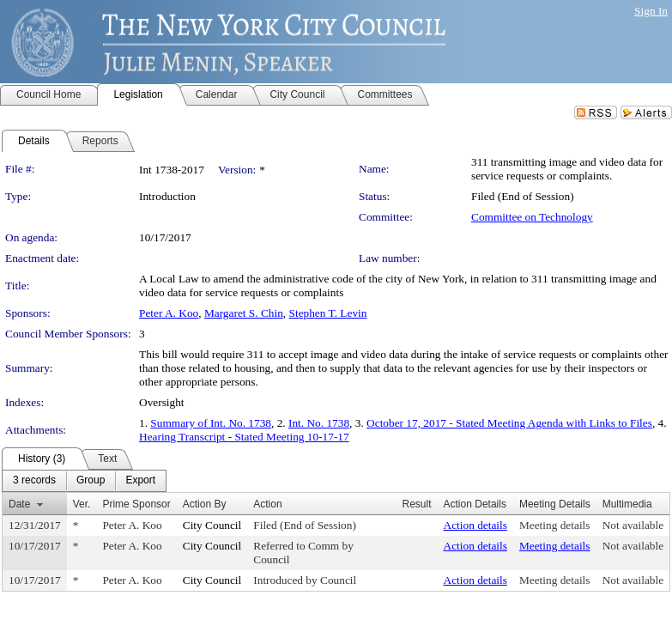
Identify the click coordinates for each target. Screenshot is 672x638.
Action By (205, 504)
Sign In (651, 11)
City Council (212, 525)
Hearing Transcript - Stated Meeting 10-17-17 (244, 437)
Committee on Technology (532, 217)
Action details (475, 525)
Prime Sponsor (136, 504)
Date (19, 504)
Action (267, 504)
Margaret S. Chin (244, 313)
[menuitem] (34, 481)
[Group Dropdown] (91, 481)
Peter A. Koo (169, 313)
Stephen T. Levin (328, 313)
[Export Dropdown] (140, 481)
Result (417, 504)
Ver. (82, 504)
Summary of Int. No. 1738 (211, 423)
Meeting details (555, 525)
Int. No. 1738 (319, 423)
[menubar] (84, 481)
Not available (633, 525)
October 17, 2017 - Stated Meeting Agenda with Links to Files (509, 423)
